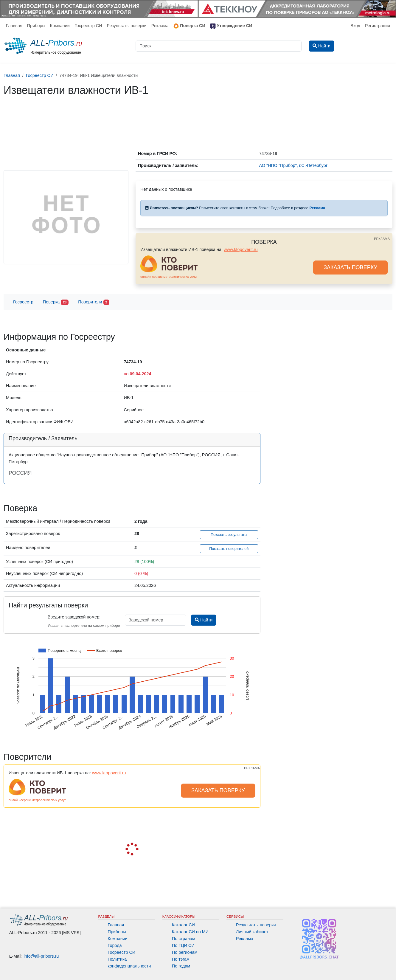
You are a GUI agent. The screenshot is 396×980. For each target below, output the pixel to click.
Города (115, 945)
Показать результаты (229, 535)
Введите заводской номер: (74, 617)
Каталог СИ (183, 925)
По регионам (185, 952)
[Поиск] (219, 46)
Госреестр (23, 302)
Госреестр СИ (88, 26)
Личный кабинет (252, 932)
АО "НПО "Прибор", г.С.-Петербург (293, 165)
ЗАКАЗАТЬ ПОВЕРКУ (350, 267)
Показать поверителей (229, 549)
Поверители (94, 302)
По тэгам (181, 959)
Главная (14, 26)
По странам (184, 939)
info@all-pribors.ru (41, 956)
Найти (204, 620)
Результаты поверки (126, 26)
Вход (355, 26)
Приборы (36, 26)
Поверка (56, 302)
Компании (60, 26)
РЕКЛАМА (382, 239)
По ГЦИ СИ (183, 945)
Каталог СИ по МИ (190, 932)
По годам (181, 966)
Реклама (160, 26)
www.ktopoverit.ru (241, 249)
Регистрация (378, 26)
